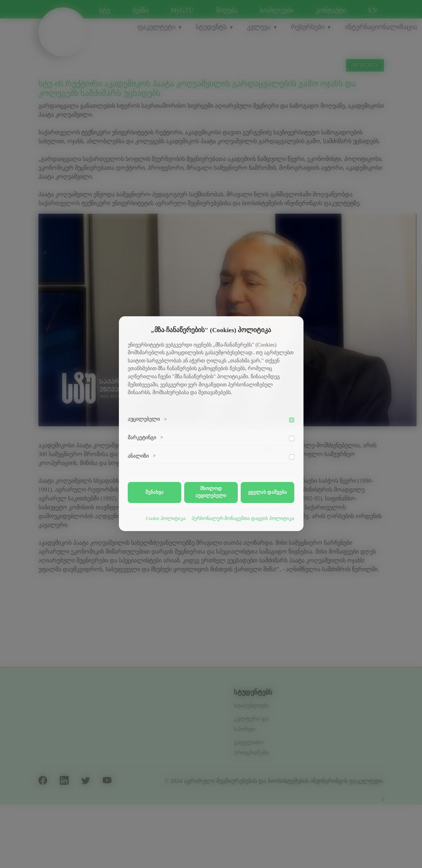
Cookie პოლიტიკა (166, 519)
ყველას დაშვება (267, 492)
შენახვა (155, 492)
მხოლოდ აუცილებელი (211, 492)
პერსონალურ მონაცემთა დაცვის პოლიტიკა (243, 519)
